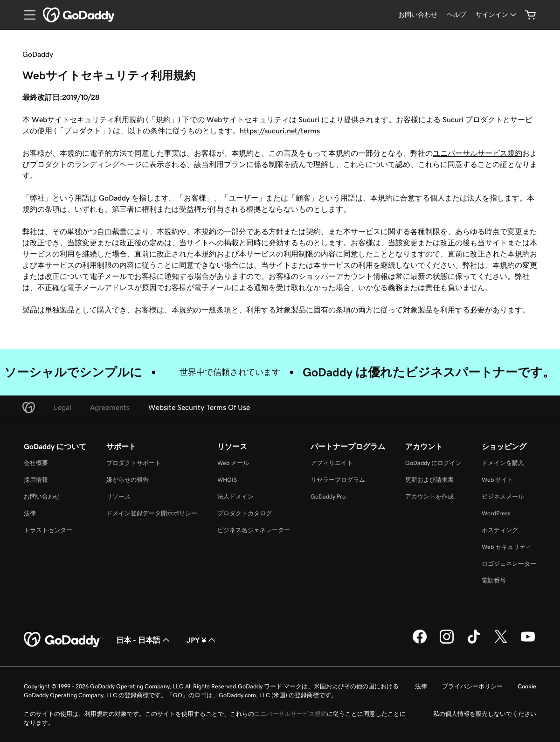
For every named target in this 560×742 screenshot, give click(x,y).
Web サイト (498, 480)
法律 (30, 513)
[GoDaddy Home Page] (62, 640)
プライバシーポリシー (472, 686)
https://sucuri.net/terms (280, 131)
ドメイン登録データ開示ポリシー (152, 513)
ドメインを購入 (503, 463)
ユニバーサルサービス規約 (477, 153)
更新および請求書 (429, 480)
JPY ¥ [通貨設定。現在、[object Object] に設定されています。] (202, 640)
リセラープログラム (338, 480)
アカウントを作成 (429, 496)
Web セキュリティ (507, 547)
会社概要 (36, 463)
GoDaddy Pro (328, 496)
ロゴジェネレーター (509, 564)
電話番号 (494, 580)
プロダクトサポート (134, 463)
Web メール (233, 463)
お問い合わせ (42, 496)
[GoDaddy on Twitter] (501, 642)
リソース (118, 496)
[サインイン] (497, 15)
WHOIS (227, 480)
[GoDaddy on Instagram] (447, 642)
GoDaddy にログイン (433, 463)
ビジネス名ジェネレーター (254, 530)
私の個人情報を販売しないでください (485, 714)
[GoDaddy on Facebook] (420, 642)
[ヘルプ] (456, 15)
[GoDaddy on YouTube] (528, 642)
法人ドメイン (235, 496)
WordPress (496, 513)
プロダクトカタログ (245, 513)
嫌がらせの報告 (128, 480)
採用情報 (36, 480)
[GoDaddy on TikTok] (474, 642)
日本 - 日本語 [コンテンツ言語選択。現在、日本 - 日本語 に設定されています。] (144, 640)
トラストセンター (48, 530)
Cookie (527, 686)
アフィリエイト (332, 463)
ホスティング (500, 530)
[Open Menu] (26, 15)
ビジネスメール (503, 496)
